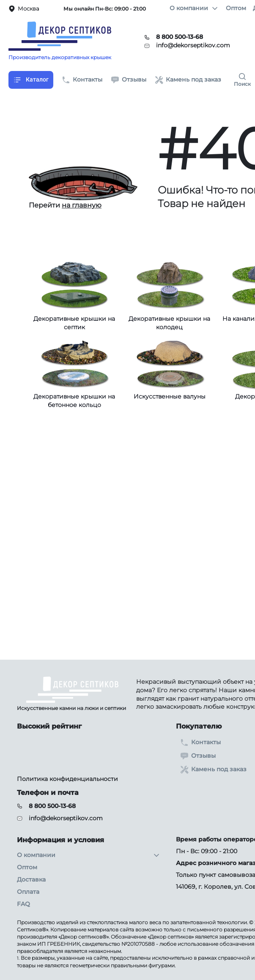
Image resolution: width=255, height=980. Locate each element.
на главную (82, 205)
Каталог (31, 80)
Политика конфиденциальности (67, 779)
